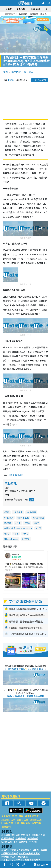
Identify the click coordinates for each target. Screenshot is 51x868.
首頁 (6, 72)
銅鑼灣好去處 (8, 820)
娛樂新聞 (34, 14)
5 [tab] (32, 23)
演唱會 (9, 9)
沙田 (32, 499)
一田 (39, 528)
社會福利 (6, 827)
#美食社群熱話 (40, 850)
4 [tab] (29, 23)
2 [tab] (24, 23)
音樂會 (26, 539)
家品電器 (32, 512)
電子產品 (29, 72)
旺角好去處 (7, 823)
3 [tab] (26, 23)
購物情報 (16, 72)
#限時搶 (5, 857)
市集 (28, 523)
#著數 (26, 860)
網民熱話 (6, 835)
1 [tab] (21, 23)
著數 (7, 512)
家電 (16, 533)
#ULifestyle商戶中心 (12, 860)
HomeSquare (16, 475)
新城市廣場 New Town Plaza (18, 528)
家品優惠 (18, 512)
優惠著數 (21, 9)
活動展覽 (6, 816)
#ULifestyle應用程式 (29, 853)
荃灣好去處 (36, 820)
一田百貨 (9, 518)
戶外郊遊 (36, 823)
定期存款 (44, 14)
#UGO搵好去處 (9, 850)
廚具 (26, 533)
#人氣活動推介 (24, 850)
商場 (7, 533)
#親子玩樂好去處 (10, 853)
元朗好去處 (23, 820)
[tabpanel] (26, 20)
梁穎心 (11, 80)
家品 (37, 523)
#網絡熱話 (35, 860)
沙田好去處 (39, 518)
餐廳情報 (25, 823)
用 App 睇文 (41, 80)
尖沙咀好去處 (32, 816)
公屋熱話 (23, 14)
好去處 (8, 523)
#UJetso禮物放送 (19, 857)
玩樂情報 (35, 9)
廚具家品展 (24, 518)
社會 (17, 823)
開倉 (21, 816)
